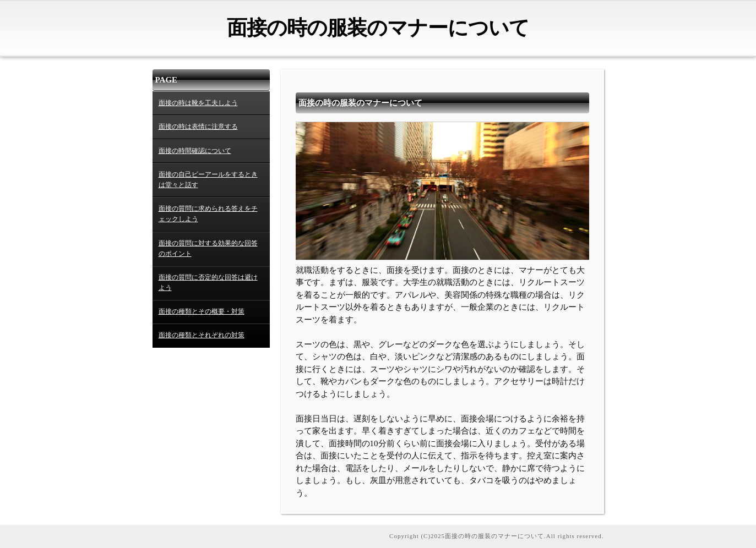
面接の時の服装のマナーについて (378, 28)
